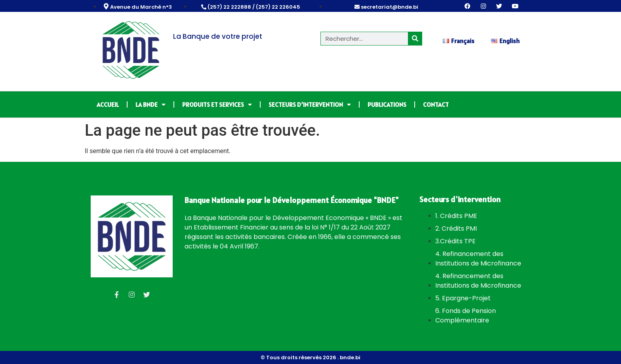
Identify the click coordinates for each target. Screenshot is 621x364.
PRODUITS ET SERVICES (217, 104)
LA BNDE (150, 104)
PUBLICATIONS (387, 104)
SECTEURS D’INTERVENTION (310, 104)
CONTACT (436, 104)
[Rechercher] (415, 39)
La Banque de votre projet (218, 36)
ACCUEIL (108, 104)
